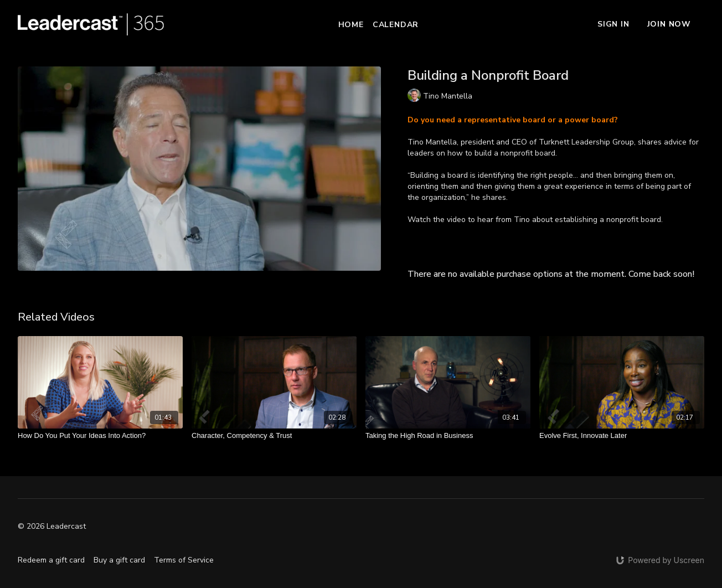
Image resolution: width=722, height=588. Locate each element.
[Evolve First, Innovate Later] (622, 436)
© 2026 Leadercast (52, 527)
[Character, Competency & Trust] (274, 436)
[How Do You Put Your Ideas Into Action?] (100, 436)
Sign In (613, 24)
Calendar (396, 25)
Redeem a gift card (51, 560)
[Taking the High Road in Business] (448, 436)
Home (351, 25)
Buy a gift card (119, 560)
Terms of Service (184, 560)
